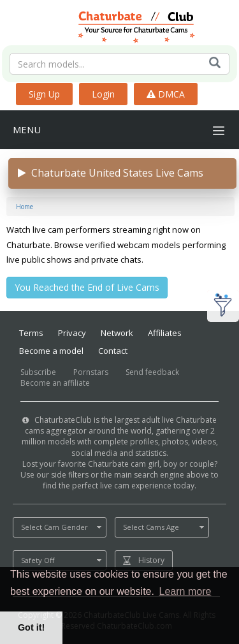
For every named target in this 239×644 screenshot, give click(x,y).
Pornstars (91, 372)
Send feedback (152, 372)
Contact (113, 351)
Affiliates (165, 333)
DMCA (166, 94)
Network (117, 333)
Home (25, 207)
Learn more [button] (185, 591)
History (151, 560)
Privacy (72, 333)
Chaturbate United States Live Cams (111, 173)
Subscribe (38, 372)
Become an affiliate (55, 383)
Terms (31, 333)
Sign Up (44, 94)
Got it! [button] (31, 627)
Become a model (51, 351)
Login (103, 94)
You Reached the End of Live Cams (87, 287)
